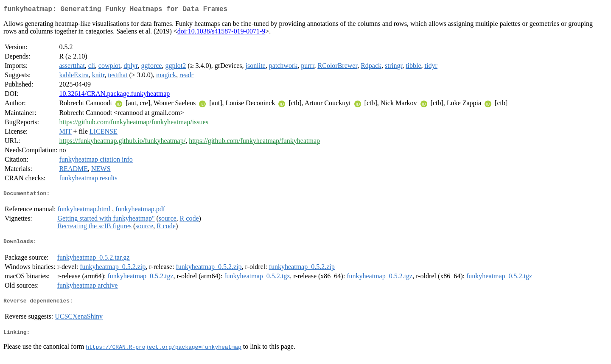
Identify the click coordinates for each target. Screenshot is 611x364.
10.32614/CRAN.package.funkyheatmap (114, 95)
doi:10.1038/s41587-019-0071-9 (221, 33)
